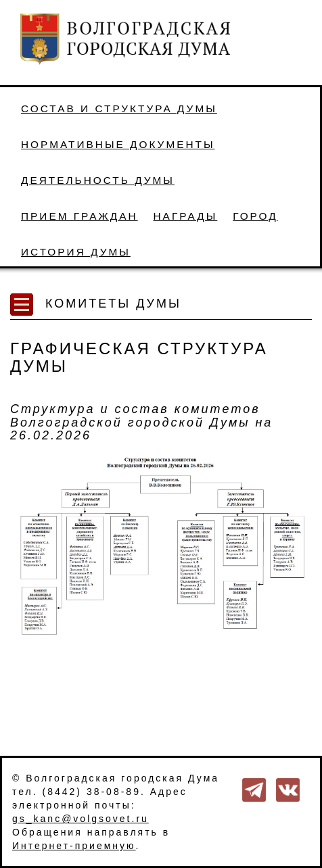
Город (255, 216)
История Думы (76, 252)
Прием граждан (79, 216)
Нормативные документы (118, 144)
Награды (186, 216)
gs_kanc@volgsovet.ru (80, 819)
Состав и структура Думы (119, 108)
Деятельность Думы (98, 180)
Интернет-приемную (74, 846)
